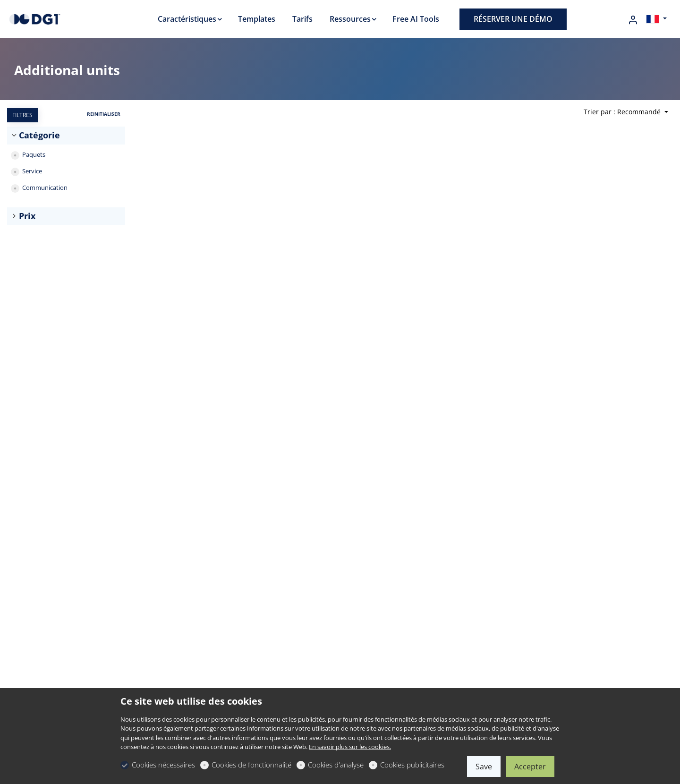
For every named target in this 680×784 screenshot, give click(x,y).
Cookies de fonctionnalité (251, 765)
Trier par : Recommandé (623, 112)
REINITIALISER (104, 114)
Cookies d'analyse (336, 765)
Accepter (530, 767)
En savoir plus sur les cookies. (350, 747)
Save (484, 767)
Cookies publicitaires (412, 765)
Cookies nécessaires (163, 765)
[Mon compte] (633, 20)
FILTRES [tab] (22, 115)
